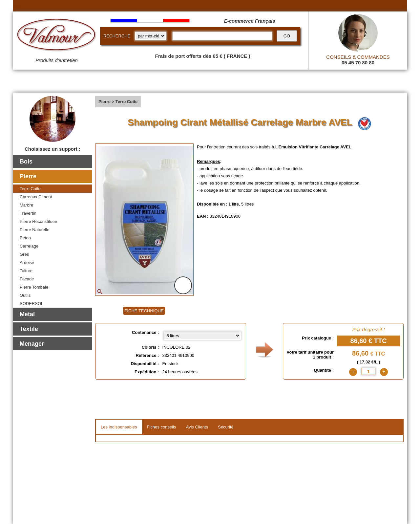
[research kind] (151, 36)
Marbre (26, 205)
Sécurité (226, 427)
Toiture (26, 271)
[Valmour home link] (57, 36)
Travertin (28, 213)
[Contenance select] (202, 336)
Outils (25, 295)
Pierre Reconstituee (38, 221)
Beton (25, 238)
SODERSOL (31, 304)
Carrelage (29, 246)
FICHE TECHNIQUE (144, 311)
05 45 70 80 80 (358, 63)
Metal (27, 314)
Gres (24, 254)
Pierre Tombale (34, 287)
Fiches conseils (162, 427)
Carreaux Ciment (36, 197)
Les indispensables (119, 427)
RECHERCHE (117, 36)
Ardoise (27, 262)
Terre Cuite (30, 189)
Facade (27, 279)
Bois (26, 162)
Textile (29, 329)
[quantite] (368, 371)
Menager (32, 344)
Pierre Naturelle (34, 230)
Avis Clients (197, 427)
